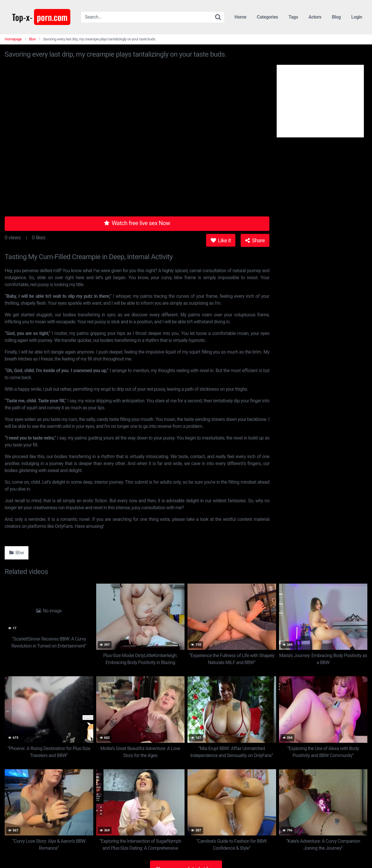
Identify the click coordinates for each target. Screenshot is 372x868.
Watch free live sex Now (137, 223)
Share (255, 240)
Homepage (13, 39)
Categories (268, 17)
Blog (336, 17)
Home (240, 17)
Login (357, 17)
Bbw (32, 39)
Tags (293, 17)
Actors (315, 17)
